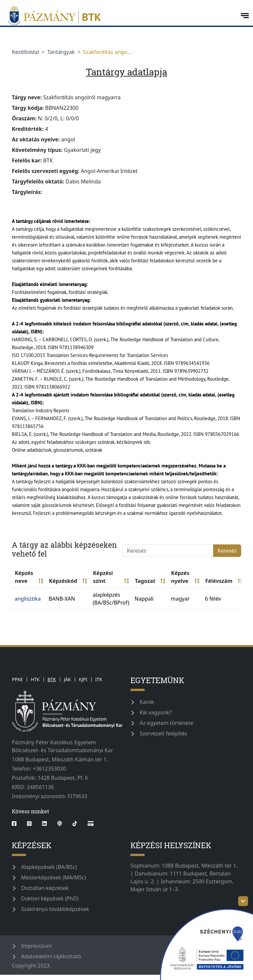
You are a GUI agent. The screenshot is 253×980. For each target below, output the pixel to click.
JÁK (67, 679)
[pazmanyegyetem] (120, 15)
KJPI (83, 679)
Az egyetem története (166, 723)
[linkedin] (44, 824)
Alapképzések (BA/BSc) (49, 867)
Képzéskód (68, 581)
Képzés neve (29, 577)
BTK (52, 679)
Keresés (227, 551)
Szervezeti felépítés (163, 733)
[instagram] (29, 824)
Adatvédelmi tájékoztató (51, 956)
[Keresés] (168, 551)
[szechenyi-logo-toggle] (243, 901)
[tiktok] (75, 824)
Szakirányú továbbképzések (55, 909)
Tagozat (150, 581)
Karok (147, 702)
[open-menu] (245, 16)
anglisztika (28, 599)
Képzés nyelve (185, 577)
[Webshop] (91, 824)
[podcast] (60, 824)
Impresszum (36, 946)
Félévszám (224, 581)
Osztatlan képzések (45, 888)
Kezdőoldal (26, 52)
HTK (35, 679)
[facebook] (17, 824)
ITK (99, 679)
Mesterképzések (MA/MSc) (54, 877)
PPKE (17, 679)
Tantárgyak (61, 52)
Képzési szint (111, 577)
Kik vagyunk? (156, 712)
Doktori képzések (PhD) (50, 898)
